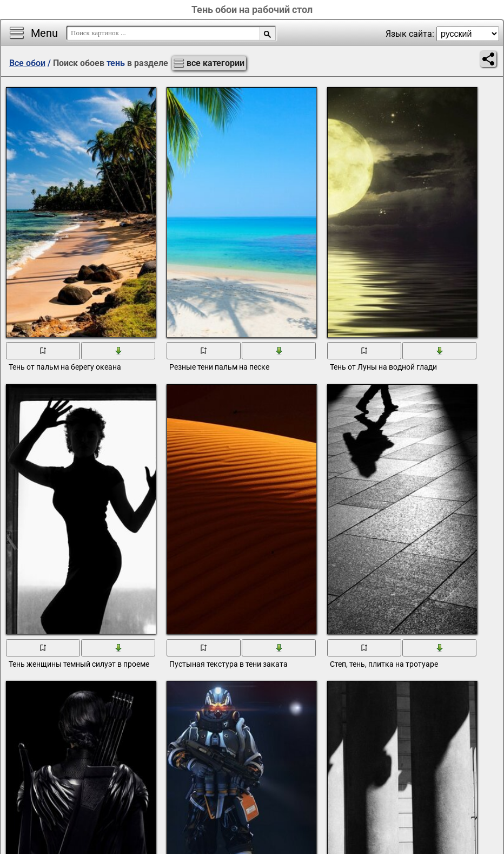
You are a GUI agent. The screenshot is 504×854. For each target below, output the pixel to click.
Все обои (27, 63)
